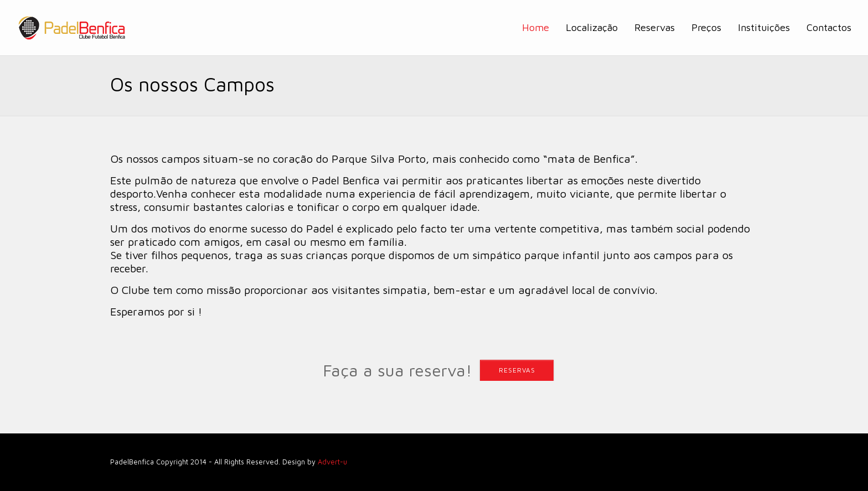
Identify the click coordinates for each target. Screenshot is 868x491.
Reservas (655, 27)
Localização (592, 27)
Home (536, 27)
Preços (706, 27)
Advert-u (332, 462)
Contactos (829, 27)
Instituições (764, 27)
